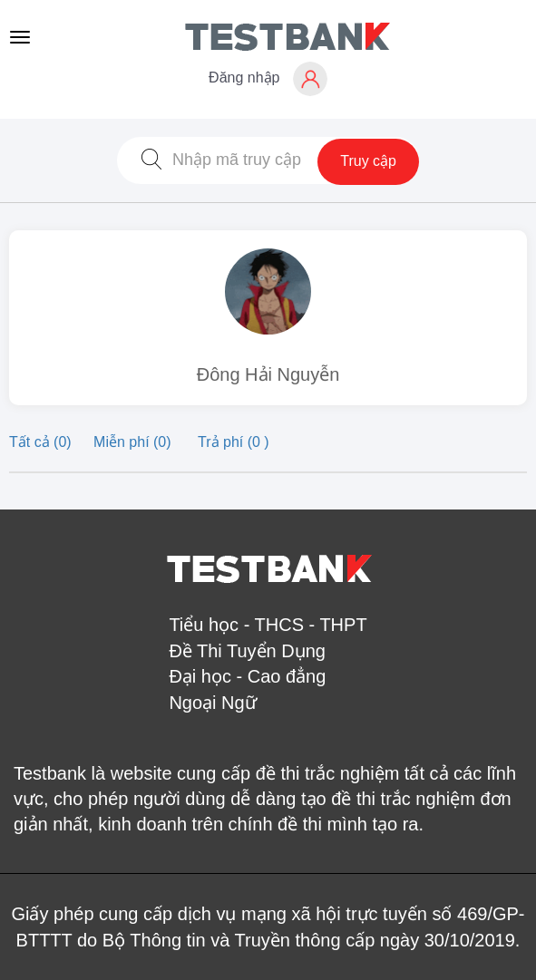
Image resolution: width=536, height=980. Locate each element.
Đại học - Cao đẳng (247, 676)
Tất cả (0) (42, 442)
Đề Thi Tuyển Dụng (247, 651)
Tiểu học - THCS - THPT (268, 625)
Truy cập (368, 161)
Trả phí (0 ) (234, 442)
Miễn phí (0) (134, 442)
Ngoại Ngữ (212, 703)
